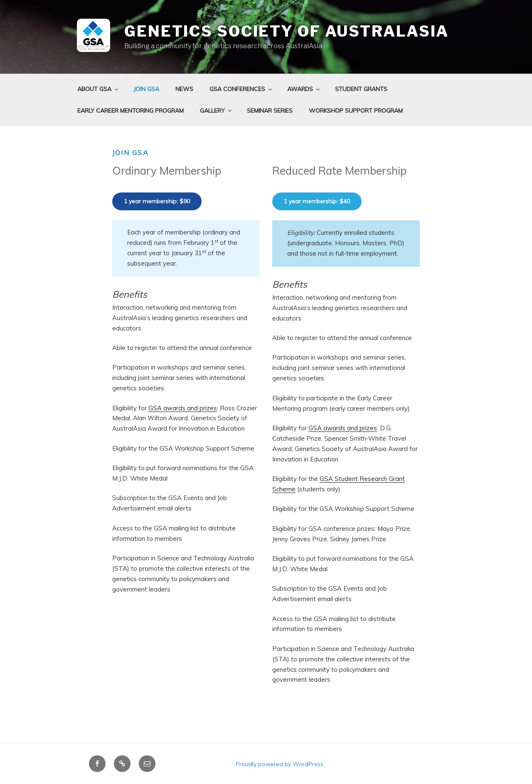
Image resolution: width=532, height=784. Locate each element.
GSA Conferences (241, 89)
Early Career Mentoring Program (131, 111)
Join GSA (146, 89)
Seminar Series (270, 111)
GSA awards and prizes (183, 408)
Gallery (216, 111)
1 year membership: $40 (317, 201)
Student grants (361, 89)
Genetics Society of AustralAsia (287, 31)
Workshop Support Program (356, 111)
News (184, 89)
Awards (304, 89)
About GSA (98, 89)
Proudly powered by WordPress (280, 764)
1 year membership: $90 (157, 201)
